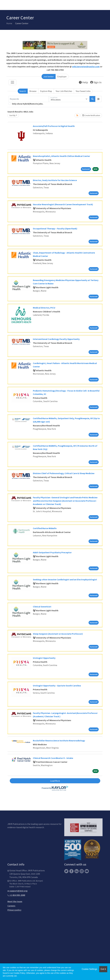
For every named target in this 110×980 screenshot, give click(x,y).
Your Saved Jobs (83, 91)
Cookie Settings (89, 969)
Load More (55, 781)
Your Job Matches (64, 91)
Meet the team (15, 901)
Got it (103, 969)
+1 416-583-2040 (16, 895)
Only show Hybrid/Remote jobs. (28, 104)
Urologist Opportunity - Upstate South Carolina (57, 686)
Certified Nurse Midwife (45, 528)
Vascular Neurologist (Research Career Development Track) (63, 204)
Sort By (12, 115)
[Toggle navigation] (12, 82)
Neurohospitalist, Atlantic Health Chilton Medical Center (61, 156)
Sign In (96, 82)
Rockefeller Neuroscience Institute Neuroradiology (59, 741)
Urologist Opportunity (44, 658)
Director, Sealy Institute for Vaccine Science (55, 180)
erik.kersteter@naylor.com (86, 66)
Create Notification (91, 115)
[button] (98, 99)
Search (23, 91)
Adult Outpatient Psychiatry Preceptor (52, 552)
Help (83, 82)
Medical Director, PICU (44, 308)
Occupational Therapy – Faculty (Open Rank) (55, 229)
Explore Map (46, 91)
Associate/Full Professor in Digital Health (54, 126)
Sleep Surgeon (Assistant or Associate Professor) (58, 634)
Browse (33, 91)
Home (9, 23)
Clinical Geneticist (42, 607)
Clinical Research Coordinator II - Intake (53, 758)
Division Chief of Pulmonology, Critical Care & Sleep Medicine (64, 473)
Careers (11, 906)
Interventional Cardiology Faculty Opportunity (56, 339)
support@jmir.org (17, 891)
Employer (62, 76)
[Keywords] (29, 99)
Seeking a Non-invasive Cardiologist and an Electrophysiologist (65, 579)
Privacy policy (14, 910)
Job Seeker (49, 76)
